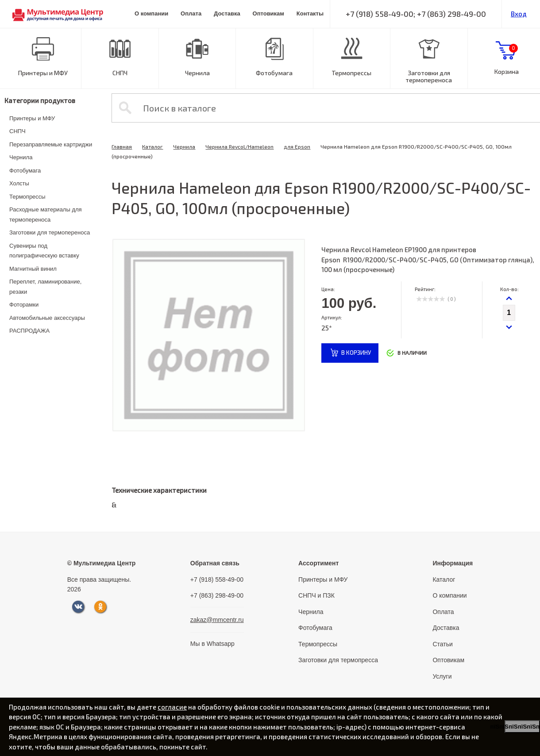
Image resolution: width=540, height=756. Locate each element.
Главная (122, 146)
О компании (151, 13)
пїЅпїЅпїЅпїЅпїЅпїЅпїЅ (522, 727)
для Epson (297, 146)
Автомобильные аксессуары (47, 318)
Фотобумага (274, 73)
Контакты (310, 13)
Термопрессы (351, 73)
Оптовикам (268, 13)
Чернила (197, 73)
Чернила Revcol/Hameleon (239, 146)
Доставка (227, 13)
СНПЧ (120, 73)
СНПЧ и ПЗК (316, 595)
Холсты (19, 183)
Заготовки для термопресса (338, 660)
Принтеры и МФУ (43, 73)
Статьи (442, 644)
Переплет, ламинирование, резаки (45, 287)
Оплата (191, 13)
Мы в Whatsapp (212, 644)
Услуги (442, 676)
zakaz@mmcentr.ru (217, 620)
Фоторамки (24, 305)
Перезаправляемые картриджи (51, 144)
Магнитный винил (33, 269)
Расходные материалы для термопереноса (46, 215)
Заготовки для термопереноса (429, 77)
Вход (519, 14)
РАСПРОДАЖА (29, 331)
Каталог (152, 146)
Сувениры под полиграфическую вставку (44, 251)
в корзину (356, 353)
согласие (172, 707)
